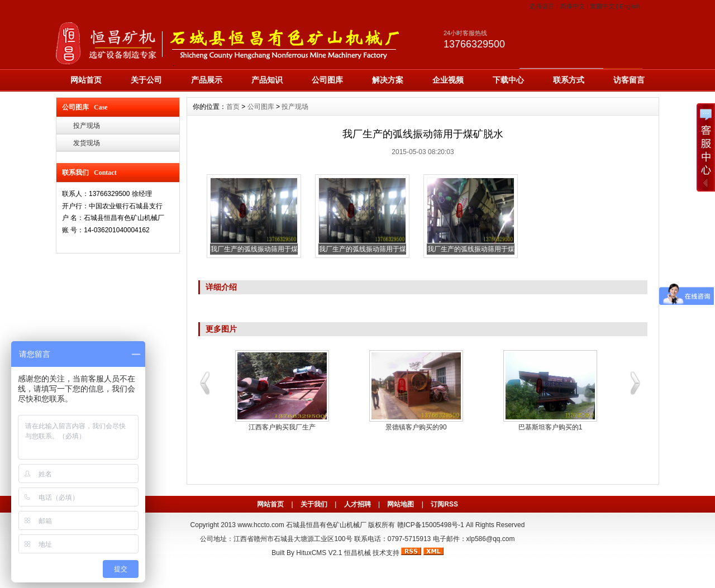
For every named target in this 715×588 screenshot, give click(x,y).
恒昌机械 (357, 553)
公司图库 (327, 80)
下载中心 (508, 80)
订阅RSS (444, 504)
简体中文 (573, 6)
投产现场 (87, 126)
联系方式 (569, 80)
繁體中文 (602, 6)
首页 (233, 107)
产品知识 (267, 80)
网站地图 (401, 504)
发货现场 (87, 143)
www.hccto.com (261, 525)
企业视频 (448, 80)
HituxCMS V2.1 (319, 553)
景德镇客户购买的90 (416, 427)
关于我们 (314, 504)
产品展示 (207, 80)
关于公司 (146, 80)
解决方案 (388, 80)
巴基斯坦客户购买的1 (550, 427)
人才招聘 (357, 504)
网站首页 (86, 80)
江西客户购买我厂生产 (282, 427)
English (630, 6)
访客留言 (629, 80)
